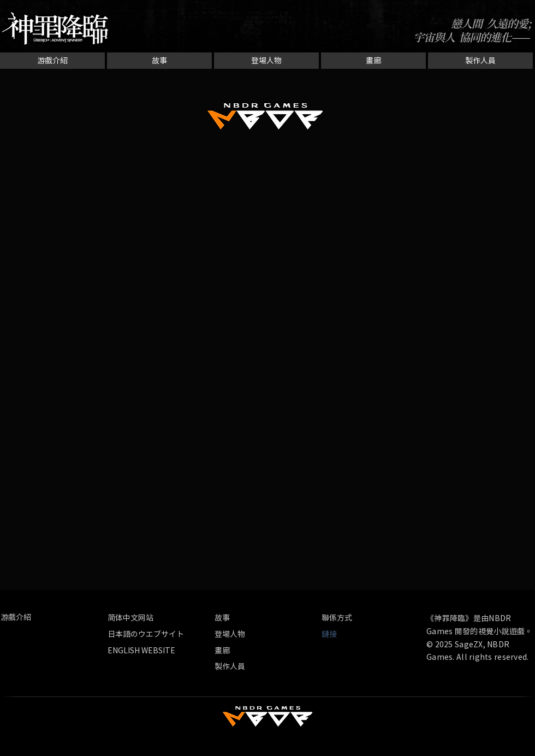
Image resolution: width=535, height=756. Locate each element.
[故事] (159, 61)
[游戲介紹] (52, 61)
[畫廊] (373, 61)
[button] (334, 634)
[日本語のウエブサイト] (146, 634)
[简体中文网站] (159, 618)
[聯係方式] (347, 618)
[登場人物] (266, 61)
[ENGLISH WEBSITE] (141, 650)
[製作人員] (480, 61)
